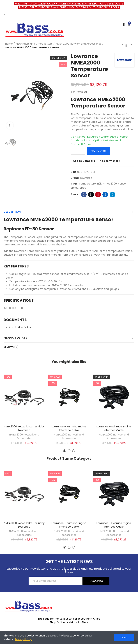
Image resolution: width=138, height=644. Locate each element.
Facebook (84, 195)
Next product (132, 46)
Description (12, 212)
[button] (65, 451)
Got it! (124, 637)
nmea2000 (110, 184)
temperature (87, 184)
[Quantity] (78, 151)
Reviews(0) (11, 347)
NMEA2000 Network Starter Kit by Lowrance (24, 428)
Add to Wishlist (110, 161)
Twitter (91, 195)
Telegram (113, 195)
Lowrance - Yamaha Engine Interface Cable (69, 428)
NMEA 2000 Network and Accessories (24, 436)
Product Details (15, 338)
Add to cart (98, 151)
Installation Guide (20, 327)
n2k (99, 184)
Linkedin (105, 195)
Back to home (127, 46)
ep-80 (75, 188)
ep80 (83, 188)
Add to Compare (84, 161)
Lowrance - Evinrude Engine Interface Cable (114, 428)
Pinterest (98, 195)
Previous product (123, 46)
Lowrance (86, 178)
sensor (122, 184)
